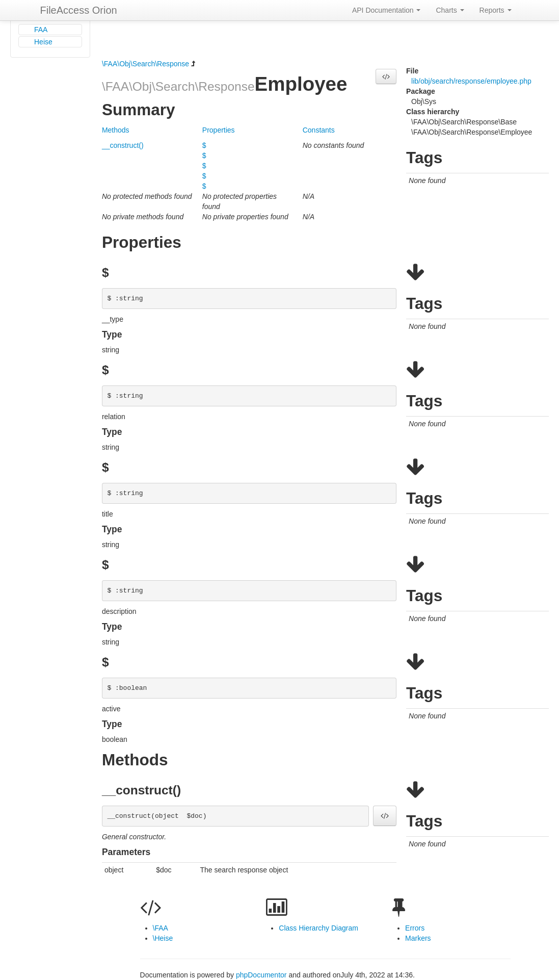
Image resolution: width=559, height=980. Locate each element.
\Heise (163, 938)
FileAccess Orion (79, 10)
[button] (386, 76)
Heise (43, 42)
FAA (41, 30)
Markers (418, 938)
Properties (219, 130)
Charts (450, 10)
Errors (415, 928)
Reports (496, 10)
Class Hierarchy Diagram (318, 928)
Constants (319, 130)
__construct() (123, 145)
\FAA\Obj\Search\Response (145, 64)
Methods (116, 130)
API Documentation (387, 10)
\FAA (161, 928)
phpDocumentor (262, 975)
